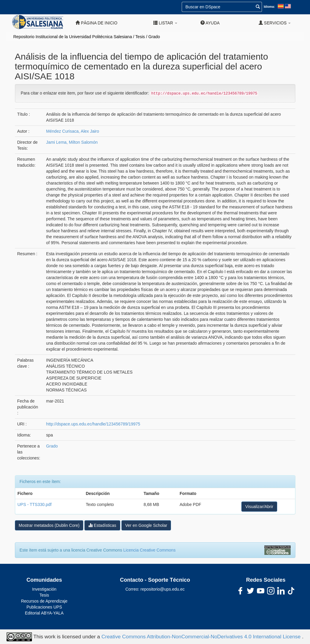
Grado (154, 37)
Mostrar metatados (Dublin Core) (49, 525)
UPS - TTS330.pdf (35, 504)
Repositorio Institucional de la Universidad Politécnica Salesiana (73, 37)
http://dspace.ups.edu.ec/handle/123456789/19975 (93, 424)
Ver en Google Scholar (146, 525)
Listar (165, 23)
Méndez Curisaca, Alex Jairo (73, 131)
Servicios (275, 23)
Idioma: (269, 7)
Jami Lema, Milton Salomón (72, 142)
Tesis (140, 37)
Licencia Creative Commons (149, 550)
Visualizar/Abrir (259, 507)
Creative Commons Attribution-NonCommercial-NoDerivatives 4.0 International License (202, 636)
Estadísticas (102, 525)
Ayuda (210, 23)
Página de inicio (96, 23)
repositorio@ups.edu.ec (163, 589)
